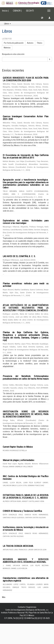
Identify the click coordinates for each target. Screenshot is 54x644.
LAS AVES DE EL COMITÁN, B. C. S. (19, 256)
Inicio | (5, 11)
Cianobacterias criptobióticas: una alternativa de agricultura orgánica (26, 579)
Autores (30, 43)
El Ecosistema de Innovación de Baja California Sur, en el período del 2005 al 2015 (26, 156)
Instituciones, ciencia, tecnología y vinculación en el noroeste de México (26, 529)
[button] (42, 18)
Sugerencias (31, 607)
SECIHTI (30, 11)
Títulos (40, 43)
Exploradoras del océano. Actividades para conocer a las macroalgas (26, 222)
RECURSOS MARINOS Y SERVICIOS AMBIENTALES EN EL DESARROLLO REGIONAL (26, 561)
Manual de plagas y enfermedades (18, 460)
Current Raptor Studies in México (18, 447)
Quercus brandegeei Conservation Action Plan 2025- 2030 (26, 118)
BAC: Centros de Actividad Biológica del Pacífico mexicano (26, 478)
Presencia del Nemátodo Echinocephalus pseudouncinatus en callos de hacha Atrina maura (26, 377)
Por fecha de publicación (14, 43)
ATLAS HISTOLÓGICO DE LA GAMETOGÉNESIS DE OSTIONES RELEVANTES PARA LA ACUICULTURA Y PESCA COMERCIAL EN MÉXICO (26, 308)
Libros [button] (7, 24)
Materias (7, 48)
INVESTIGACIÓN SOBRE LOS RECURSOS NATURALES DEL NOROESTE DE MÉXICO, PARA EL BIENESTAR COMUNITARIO (26, 414)
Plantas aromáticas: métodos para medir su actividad (26, 285)
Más (4, 597)
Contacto (22, 607)
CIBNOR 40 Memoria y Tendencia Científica (22, 511)
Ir (50, 59)
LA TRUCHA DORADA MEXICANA (18, 546)
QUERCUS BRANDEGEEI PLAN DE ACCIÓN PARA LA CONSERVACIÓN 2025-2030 (26, 79)
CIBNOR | (17, 11)
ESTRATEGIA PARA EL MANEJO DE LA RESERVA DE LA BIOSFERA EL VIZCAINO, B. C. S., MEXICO (26, 496)
